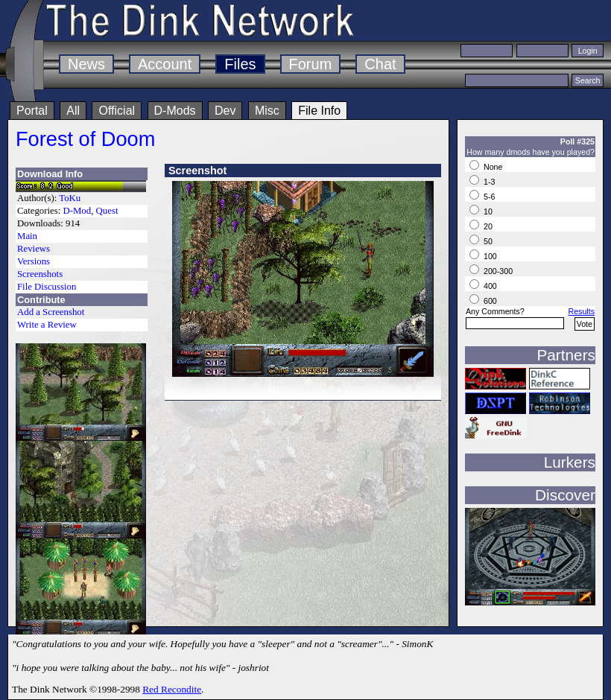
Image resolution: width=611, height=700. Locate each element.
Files (240, 64)
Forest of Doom (85, 139)
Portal (32, 111)
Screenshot (197, 171)
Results (581, 311)
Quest (107, 211)
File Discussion (47, 287)
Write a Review (47, 325)
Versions (34, 261)
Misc (267, 111)
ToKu (70, 198)
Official (117, 111)
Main (27, 236)
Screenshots (40, 274)
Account (165, 64)
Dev (225, 111)
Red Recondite (172, 689)
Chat (380, 64)
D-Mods (175, 111)
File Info (319, 111)
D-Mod (77, 211)
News (86, 64)
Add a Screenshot (51, 312)
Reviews (34, 249)
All (73, 111)
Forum (311, 64)
